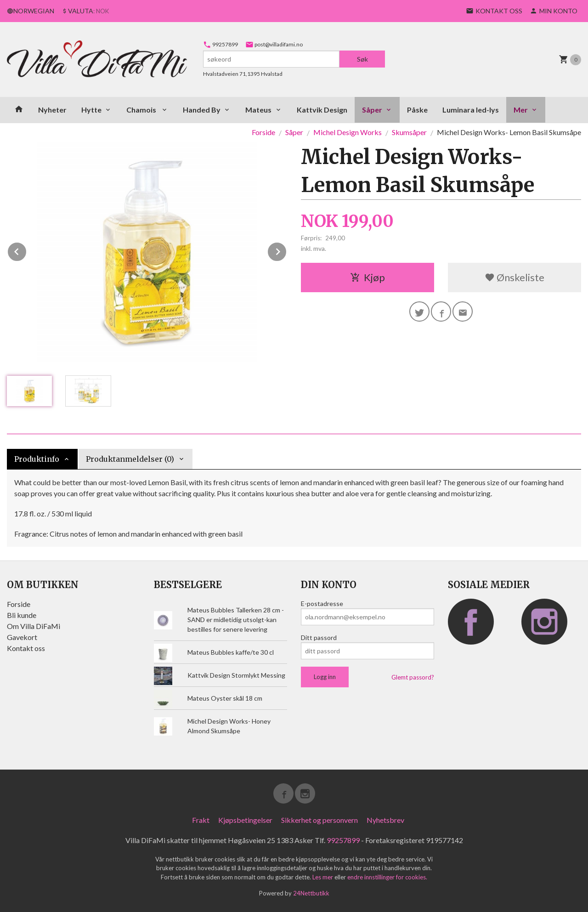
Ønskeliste (514, 277)
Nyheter (52, 110)
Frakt (201, 820)
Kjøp (367, 277)
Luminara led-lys (471, 110)
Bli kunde (22, 615)
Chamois (142, 110)
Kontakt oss (26, 648)
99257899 (220, 44)
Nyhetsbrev (385, 820)
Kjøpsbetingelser (245, 820)
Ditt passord (319, 637)
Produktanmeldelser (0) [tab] (130, 459)
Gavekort (22, 637)
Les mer (323, 877)
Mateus (258, 110)
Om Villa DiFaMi (34, 626)
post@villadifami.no (274, 44)
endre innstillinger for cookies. (387, 877)
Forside (263, 132)
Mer (521, 110)
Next (287, 250)
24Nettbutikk (311, 893)
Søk (362, 59)
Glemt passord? (413, 677)
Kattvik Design (322, 110)
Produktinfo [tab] (37, 459)
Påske (417, 110)
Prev (27, 250)
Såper (372, 110)
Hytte (91, 110)
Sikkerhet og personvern (319, 820)
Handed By (202, 110)
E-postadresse (322, 603)
